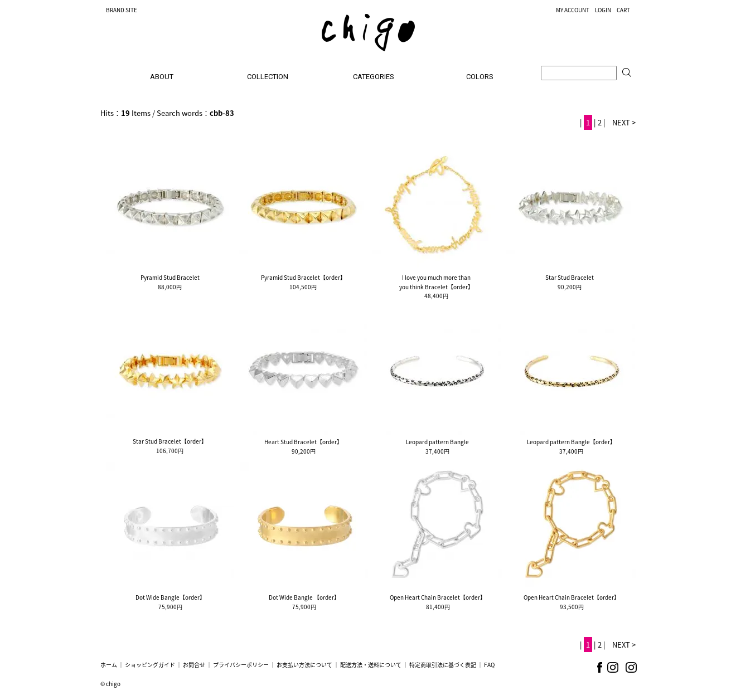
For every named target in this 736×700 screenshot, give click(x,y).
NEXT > (624, 122)
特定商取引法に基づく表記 (443, 665)
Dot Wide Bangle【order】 (170, 597)
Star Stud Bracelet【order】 (170, 441)
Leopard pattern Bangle (437, 442)
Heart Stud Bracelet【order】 (303, 442)
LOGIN (603, 10)
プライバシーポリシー (241, 665)
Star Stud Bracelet (570, 277)
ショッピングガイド (150, 665)
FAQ (489, 665)
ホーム (109, 665)
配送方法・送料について (371, 665)
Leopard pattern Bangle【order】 (571, 442)
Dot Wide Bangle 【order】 (304, 597)
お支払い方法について (304, 665)
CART (623, 10)
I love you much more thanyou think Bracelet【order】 (436, 282)
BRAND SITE (122, 10)
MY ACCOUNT (573, 10)
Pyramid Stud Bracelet (170, 277)
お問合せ (194, 665)
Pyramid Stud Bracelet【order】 (303, 277)
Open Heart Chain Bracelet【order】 (438, 597)
